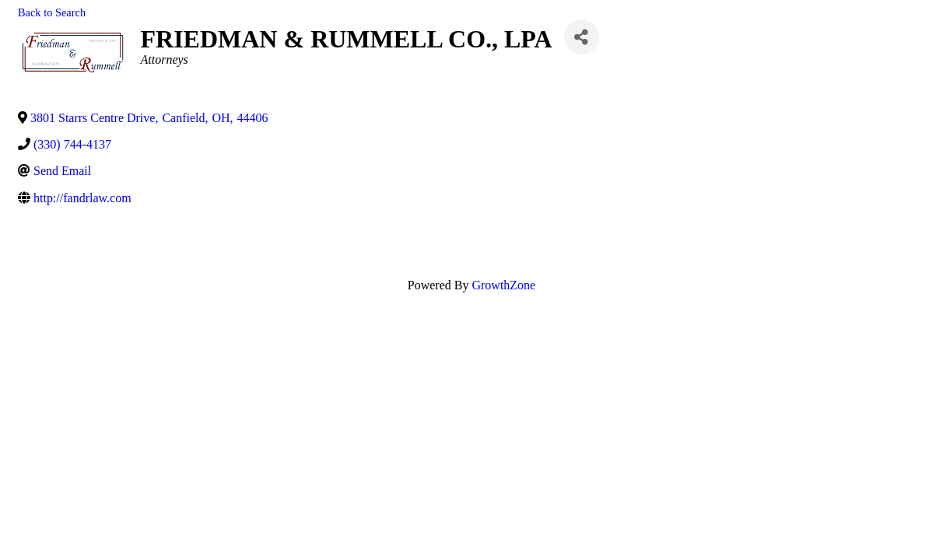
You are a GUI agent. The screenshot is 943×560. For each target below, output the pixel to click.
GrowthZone (503, 285)
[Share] (582, 37)
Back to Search (52, 12)
